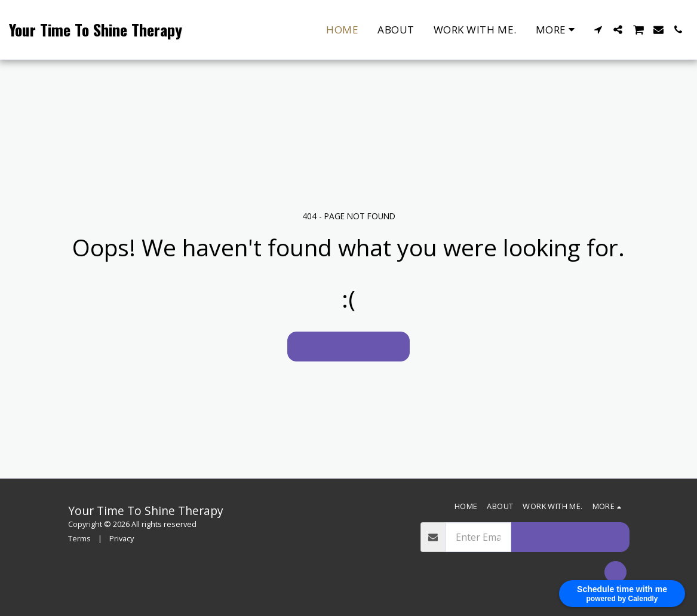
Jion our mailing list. (570, 537)
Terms (79, 538)
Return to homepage (349, 347)
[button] (598, 30)
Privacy (122, 538)
